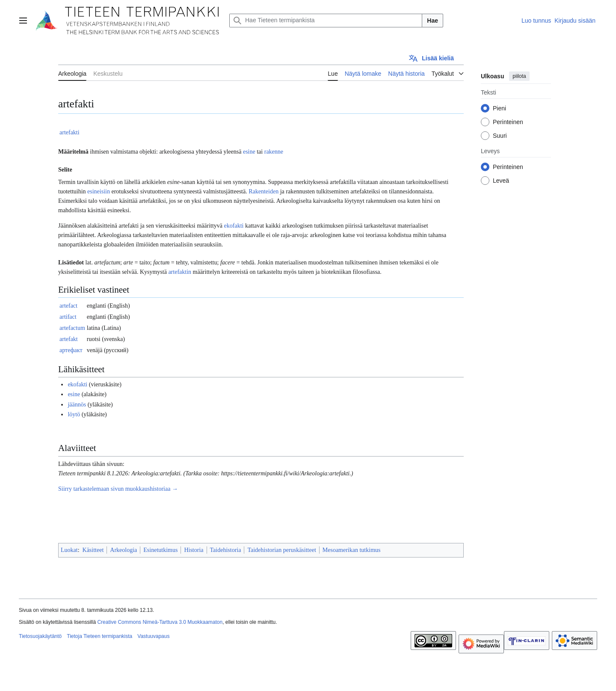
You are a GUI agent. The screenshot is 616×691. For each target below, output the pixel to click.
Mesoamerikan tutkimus (352, 550)
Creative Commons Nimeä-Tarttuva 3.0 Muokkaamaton (160, 622)
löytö (74, 414)
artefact (68, 306)
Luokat (69, 550)
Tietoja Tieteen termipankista (99, 636)
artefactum (72, 328)
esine (249, 152)
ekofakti (234, 226)
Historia (194, 550)
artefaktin (180, 272)
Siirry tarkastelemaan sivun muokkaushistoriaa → (118, 489)
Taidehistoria (226, 550)
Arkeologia (123, 550)
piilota (519, 76)
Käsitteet (93, 550)
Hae (432, 21)
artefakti (70, 132)
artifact (68, 317)
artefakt (69, 339)
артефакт (71, 350)
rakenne (274, 152)
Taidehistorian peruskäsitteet (281, 550)
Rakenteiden (264, 191)
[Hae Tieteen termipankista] (326, 21)
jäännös (77, 405)
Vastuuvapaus (153, 636)
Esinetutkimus (160, 550)
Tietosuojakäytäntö (40, 636)
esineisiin (99, 191)
